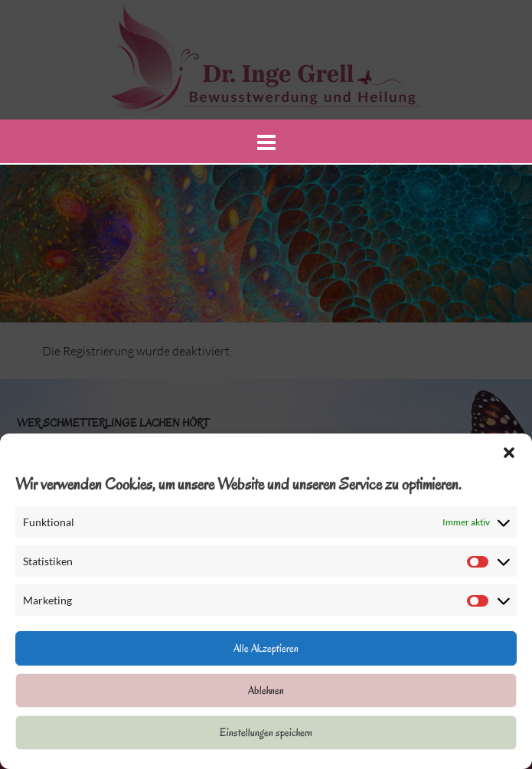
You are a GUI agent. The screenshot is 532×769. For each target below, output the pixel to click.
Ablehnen (266, 690)
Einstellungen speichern (266, 733)
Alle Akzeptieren (266, 648)
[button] (509, 453)
